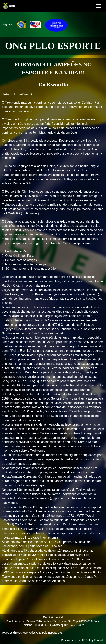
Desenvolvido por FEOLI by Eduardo (83, 640)
